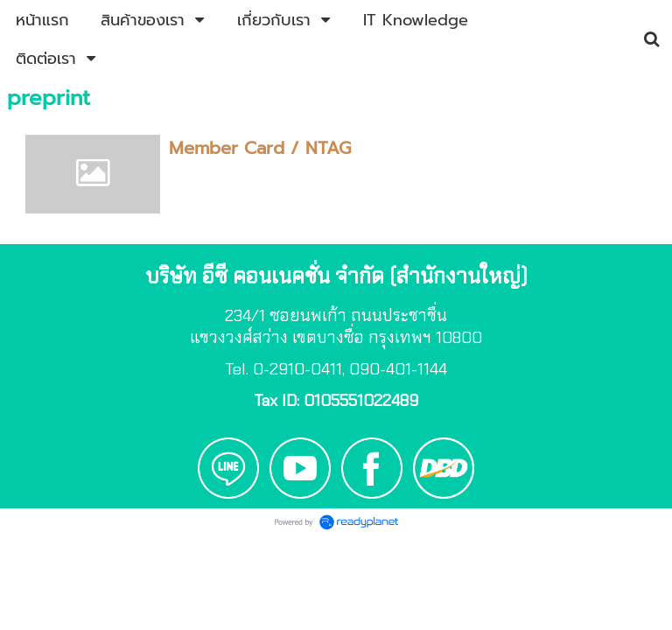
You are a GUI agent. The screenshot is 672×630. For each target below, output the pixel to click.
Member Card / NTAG (260, 148)
